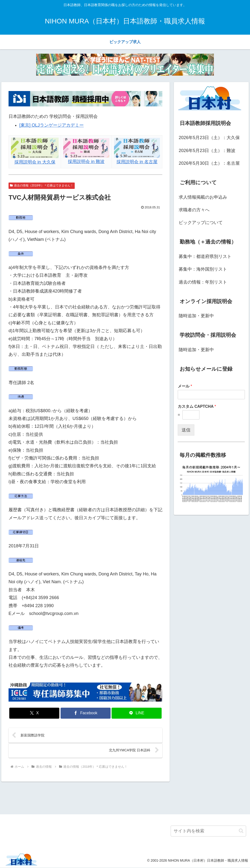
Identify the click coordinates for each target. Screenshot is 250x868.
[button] (241, 831)
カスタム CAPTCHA (197, 406)
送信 (186, 430)
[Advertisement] (125, 797)
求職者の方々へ (194, 210)
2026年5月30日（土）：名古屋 (209, 163)
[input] (208, 831)
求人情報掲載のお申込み (203, 197)
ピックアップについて (201, 223)
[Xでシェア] (34, 713)
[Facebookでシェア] (86, 713)
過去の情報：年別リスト (203, 282)
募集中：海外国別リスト (203, 269)
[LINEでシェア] (137, 713)
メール (185, 386)
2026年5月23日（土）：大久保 (209, 138)
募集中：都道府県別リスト (205, 256)
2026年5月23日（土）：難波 (207, 151)
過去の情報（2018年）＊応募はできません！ (42, 185)
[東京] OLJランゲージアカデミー (52, 125)
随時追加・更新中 (196, 316)
